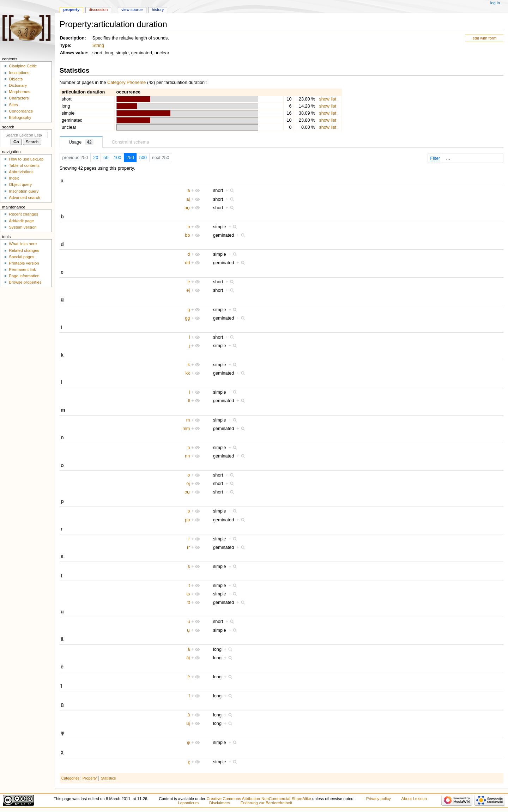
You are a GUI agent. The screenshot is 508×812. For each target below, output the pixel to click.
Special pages (22, 257)
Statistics (108, 778)
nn (187, 456)
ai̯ (188, 199)
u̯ (188, 630)
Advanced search (25, 198)
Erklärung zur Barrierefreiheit (266, 803)
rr (188, 547)
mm (186, 429)
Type (65, 46)
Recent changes (23, 214)
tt (189, 602)
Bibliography (20, 117)
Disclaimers (220, 803)
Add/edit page (21, 221)
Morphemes (19, 92)
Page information (24, 276)
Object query (20, 184)
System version (23, 227)
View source (132, 10)
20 (96, 158)
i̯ (189, 346)
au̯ (187, 208)
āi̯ (188, 658)
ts (188, 594)
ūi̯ (188, 723)
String (98, 46)
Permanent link (22, 269)
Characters (19, 98)
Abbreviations (21, 172)
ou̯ (187, 492)
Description (72, 38)
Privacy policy (379, 799)
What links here (23, 244)
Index (14, 178)
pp (187, 520)
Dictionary (18, 85)
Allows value (74, 53)
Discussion (98, 10)
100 (117, 158)
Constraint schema (131, 142)
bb (187, 235)
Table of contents (24, 165)
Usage (81, 142)
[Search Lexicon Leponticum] (26, 135)
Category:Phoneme (126, 83)
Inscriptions (19, 73)
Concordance (21, 111)
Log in (495, 3)
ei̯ (188, 290)
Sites (13, 105)
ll (189, 401)
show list (328, 99)
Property (90, 778)
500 (143, 158)
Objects (16, 79)
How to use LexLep (26, 159)
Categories (71, 778)
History (158, 10)
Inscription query (24, 191)
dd (187, 263)
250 (130, 158)
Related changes (24, 250)
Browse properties (25, 282)
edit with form (484, 38)
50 (106, 158)
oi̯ (188, 484)
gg (187, 318)
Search (8, 127)
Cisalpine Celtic (23, 66)
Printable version (24, 263)
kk (188, 373)
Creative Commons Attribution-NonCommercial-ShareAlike (259, 799)
